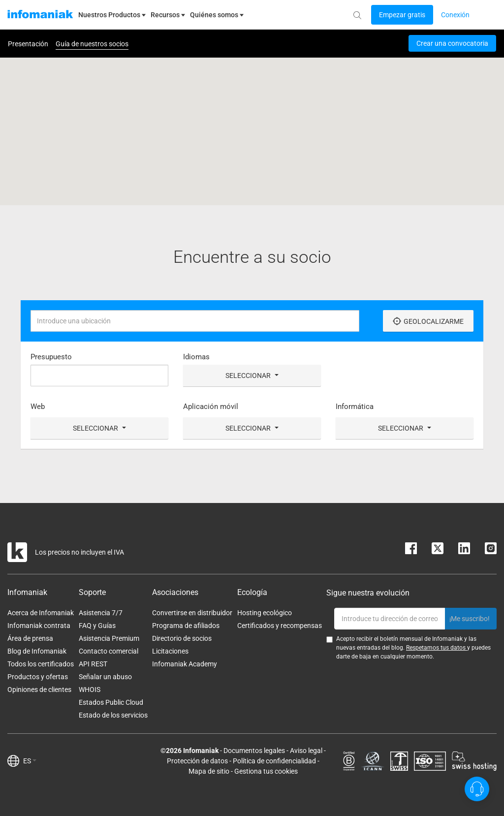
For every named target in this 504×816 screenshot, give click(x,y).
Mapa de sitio (209, 771)
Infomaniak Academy (185, 664)
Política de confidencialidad (274, 761)
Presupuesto (51, 357)
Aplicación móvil (211, 407)
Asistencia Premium (109, 638)
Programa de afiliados (186, 626)
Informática (355, 407)
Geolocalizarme (428, 321)
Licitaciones (170, 651)
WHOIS (90, 690)
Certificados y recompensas (280, 626)
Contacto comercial (109, 651)
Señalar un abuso (105, 677)
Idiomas (196, 357)
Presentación (28, 44)
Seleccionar (252, 376)
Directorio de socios (182, 638)
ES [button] (30, 761)
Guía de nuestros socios (92, 44)
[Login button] (402, 15)
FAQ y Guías (97, 626)
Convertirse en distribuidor (192, 613)
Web (38, 407)
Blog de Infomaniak (37, 651)
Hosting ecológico (265, 613)
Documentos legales (254, 751)
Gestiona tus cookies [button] (266, 771)
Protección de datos (197, 761)
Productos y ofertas (38, 677)
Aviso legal (306, 751)
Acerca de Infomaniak (41, 613)
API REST (93, 664)
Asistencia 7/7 (101, 613)
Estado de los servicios (113, 715)
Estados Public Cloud (111, 702)
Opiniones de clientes (39, 690)
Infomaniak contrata (39, 626)
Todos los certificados (41, 664)
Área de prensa (30, 638)
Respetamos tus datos (437, 648)
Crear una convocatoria (452, 43)
